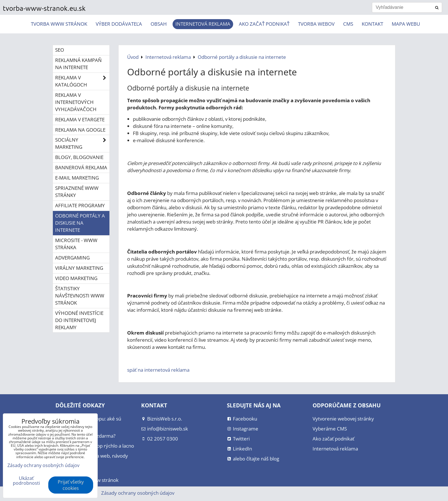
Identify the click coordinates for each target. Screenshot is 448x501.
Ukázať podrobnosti (26, 481)
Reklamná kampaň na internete (78, 64)
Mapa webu (406, 24)
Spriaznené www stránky (77, 192)
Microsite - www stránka (76, 244)
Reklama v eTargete (80, 119)
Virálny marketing (79, 268)
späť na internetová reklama (158, 370)
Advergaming (72, 258)
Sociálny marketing (82, 144)
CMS (348, 24)
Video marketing (76, 278)
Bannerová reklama (81, 167)
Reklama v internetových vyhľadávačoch (76, 102)
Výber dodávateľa (119, 24)
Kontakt (372, 24)
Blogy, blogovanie (79, 157)
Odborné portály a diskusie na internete (80, 223)
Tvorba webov (316, 24)
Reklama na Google (80, 130)
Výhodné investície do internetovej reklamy (79, 320)
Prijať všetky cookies (71, 485)
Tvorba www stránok (59, 24)
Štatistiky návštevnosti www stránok (80, 296)
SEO (60, 50)
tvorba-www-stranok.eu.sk (44, 8)
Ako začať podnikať (264, 24)
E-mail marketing (77, 178)
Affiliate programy (80, 205)
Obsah (159, 24)
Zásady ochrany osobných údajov (138, 493)
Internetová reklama (203, 24)
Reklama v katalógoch (82, 81)
